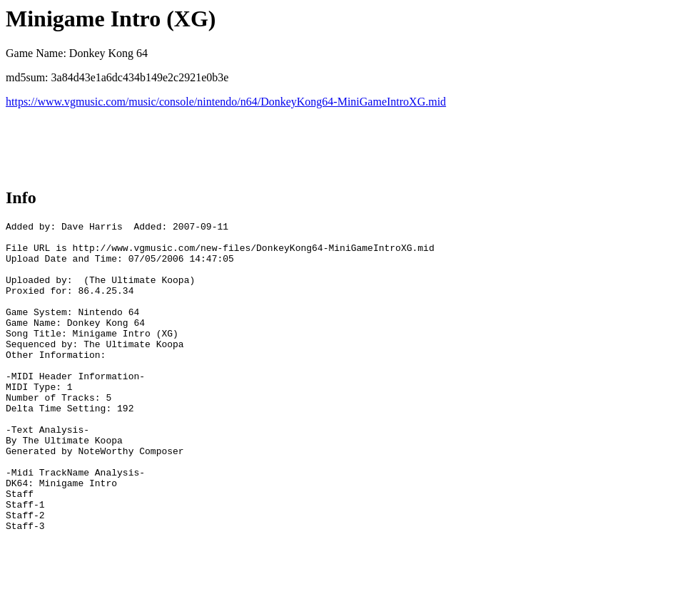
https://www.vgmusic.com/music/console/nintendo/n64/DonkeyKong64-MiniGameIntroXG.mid (226, 102)
